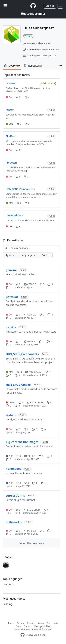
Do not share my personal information (33, 629)
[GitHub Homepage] (23, 635)
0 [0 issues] (50, 284)
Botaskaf (12, 297)
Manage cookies (42, 626)
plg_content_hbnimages (22, 442)
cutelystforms (15, 496)
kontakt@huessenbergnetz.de (41, 56)
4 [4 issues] (49, 341)
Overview (12, 66)
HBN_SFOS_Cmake (18, 385)
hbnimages (13, 469)
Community (52, 623)
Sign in (50, 6)
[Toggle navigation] (5, 6)
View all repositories (32, 543)
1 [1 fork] (41, 341)
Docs (18, 626)
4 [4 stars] (19, 372)
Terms (11, 623)
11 (19, 97)
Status (41, 623)
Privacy (20, 623)
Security (31, 623)
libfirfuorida (14, 522)
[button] (60, 66)
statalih (11, 415)
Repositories (33, 66)
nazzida (11, 327)
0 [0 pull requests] (8, 287)
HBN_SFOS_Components (22, 354)
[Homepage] (33, 6)
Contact (27, 626)
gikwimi (11, 270)
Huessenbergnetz (33, 14)
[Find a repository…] (32, 248)
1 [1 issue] (50, 531)
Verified (28, 36)
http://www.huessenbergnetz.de (43, 50)
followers (32, 44)
